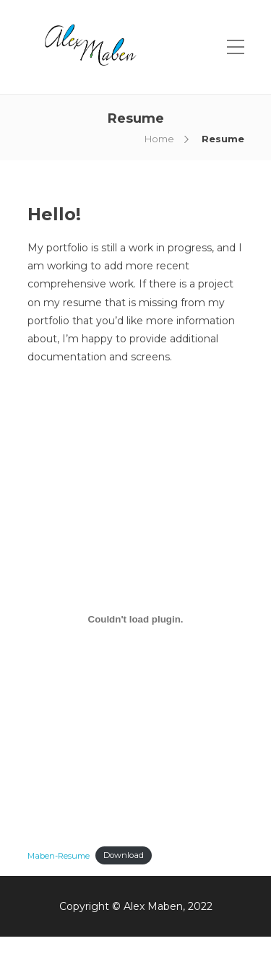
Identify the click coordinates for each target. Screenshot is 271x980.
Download (124, 855)
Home (159, 139)
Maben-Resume (59, 855)
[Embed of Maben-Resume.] (136, 619)
